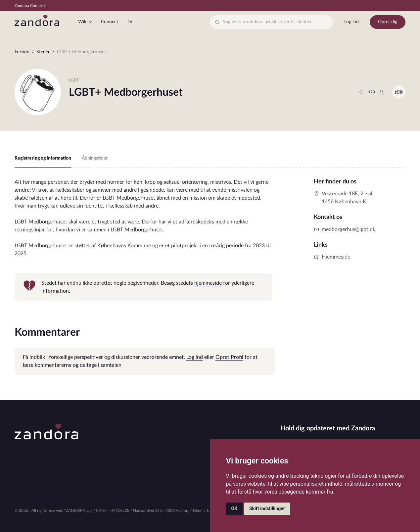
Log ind (351, 22)
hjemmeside (208, 283)
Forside (22, 52)
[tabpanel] (144, 239)
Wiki (83, 22)
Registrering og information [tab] (43, 158)
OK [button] (234, 508)
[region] (210, 53)
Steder (43, 52)
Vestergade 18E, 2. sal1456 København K (343, 198)
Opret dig (388, 22)
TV (130, 22)
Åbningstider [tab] (95, 158)
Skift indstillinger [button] (267, 508)
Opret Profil (229, 357)
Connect (110, 22)
